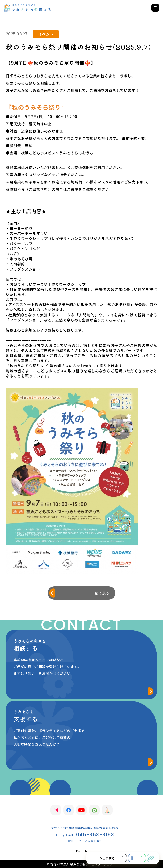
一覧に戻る (100, 593)
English (81, 851)
